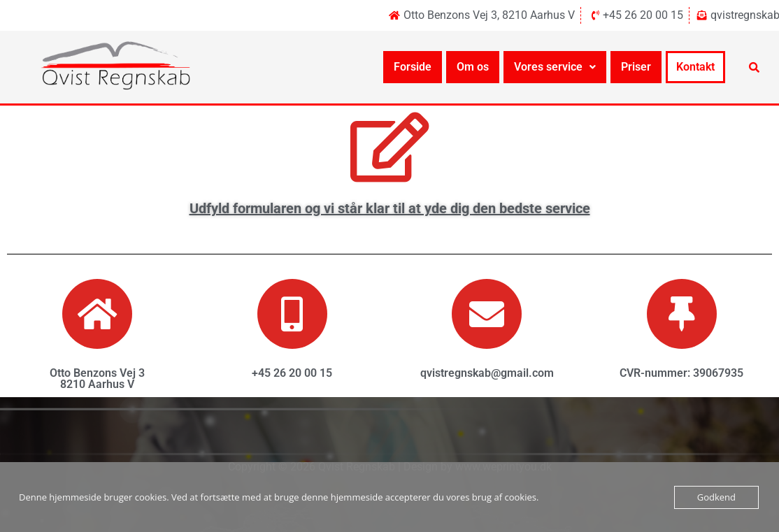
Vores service (555, 67)
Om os (473, 67)
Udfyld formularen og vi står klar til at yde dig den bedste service (390, 208)
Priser (636, 67)
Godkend (716, 497)
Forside (413, 67)
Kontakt (695, 67)
